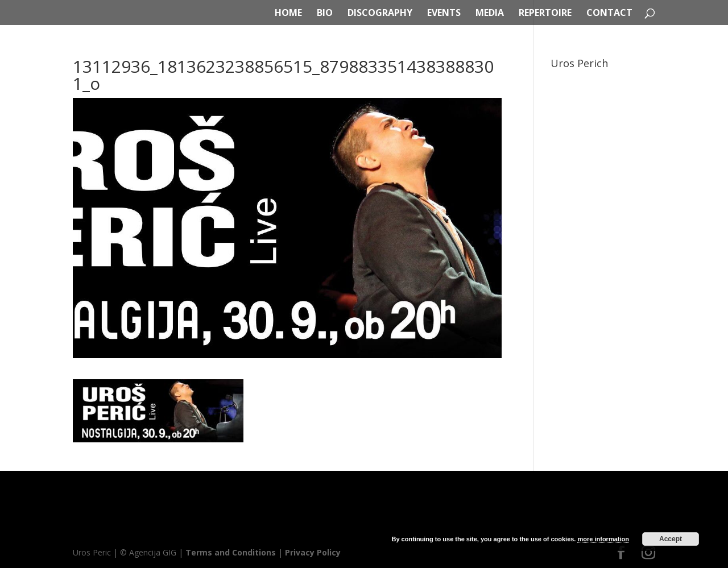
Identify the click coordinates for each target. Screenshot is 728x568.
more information (603, 539)
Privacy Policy (313, 552)
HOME (288, 14)
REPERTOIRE (545, 14)
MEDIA (490, 14)
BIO (325, 14)
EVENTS (444, 14)
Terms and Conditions (231, 552)
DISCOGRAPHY (380, 14)
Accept (671, 539)
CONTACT (609, 14)
